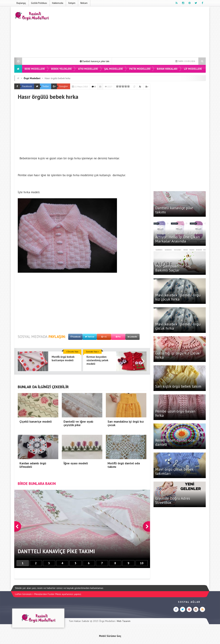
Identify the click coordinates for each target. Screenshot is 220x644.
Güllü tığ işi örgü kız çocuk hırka (177, 355)
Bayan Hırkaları (167, 69)
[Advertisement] (142, 33)
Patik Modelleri (140, 69)
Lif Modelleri (193, 69)
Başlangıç (21, 3)
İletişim (72, 3)
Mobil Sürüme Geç (110, 636)
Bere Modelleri (35, 69)
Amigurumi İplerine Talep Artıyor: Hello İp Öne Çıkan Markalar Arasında (178, 237)
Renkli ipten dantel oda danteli (175, 442)
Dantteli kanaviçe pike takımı (101, 61)
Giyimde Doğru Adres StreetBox (173, 500)
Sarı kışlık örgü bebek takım (178, 386)
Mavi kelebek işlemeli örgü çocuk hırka (178, 326)
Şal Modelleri (113, 69)
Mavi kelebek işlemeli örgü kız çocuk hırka (178, 297)
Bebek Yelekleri (61, 69)
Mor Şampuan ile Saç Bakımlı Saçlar (173, 268)
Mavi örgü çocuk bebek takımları (174, 471)
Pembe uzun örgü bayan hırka (175, 413)
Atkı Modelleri (88, 69)
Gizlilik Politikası (39, 3)
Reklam (84, 3)
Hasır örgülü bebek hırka (58, 78)
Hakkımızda (58, 3)
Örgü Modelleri (32, 78)
